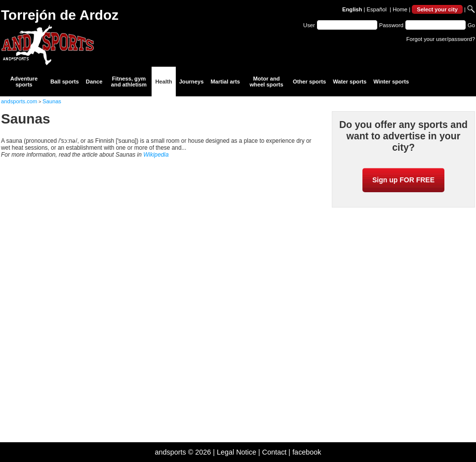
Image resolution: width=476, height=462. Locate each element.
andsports (170, 452)
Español (377, 9)
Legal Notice (237, 452)
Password (391, 25)
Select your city (437, 9)
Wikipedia (156, 155)
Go (471, 25)
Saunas (52, 101)
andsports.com (19, 101)
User (309, 25)
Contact (275, 452)
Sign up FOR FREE (403, 180)
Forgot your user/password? (441, 39)
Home (400, 9)
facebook (307, 452)
